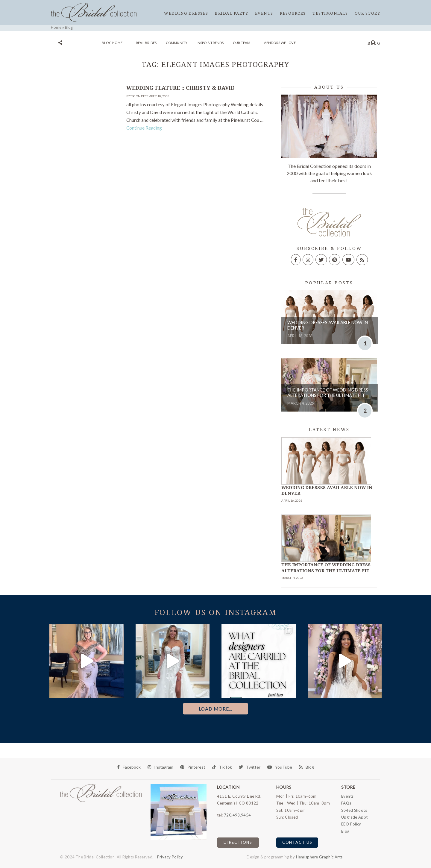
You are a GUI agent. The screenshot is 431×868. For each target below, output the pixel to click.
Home (56, 27)
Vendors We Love (280, 43)
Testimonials (330, 13)
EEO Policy (351, 824)
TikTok (222, 767)
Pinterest (193, 767)
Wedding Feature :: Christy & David (180, 88)
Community (177, 43)
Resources (293, 13)
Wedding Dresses (186, 13)
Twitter (250, 767)
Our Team (242, 43)
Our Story (368, 13)
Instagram (160, 767)
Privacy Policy (170, 857)
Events (264, 13)
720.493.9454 (237, 815)
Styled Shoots (354, 810)
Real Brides (146, 43)
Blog (374, 43)
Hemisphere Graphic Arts (319, 857)
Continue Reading (144, 128)
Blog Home (112, 43)
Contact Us (297, 842)
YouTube (280, 767)
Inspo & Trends (210, 43)
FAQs (346, 803)
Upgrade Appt (355, 817)
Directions (238, 842)
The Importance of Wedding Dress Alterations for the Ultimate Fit (328, 393)
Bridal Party (232, 13)
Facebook (129, 767)
